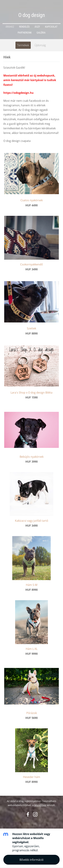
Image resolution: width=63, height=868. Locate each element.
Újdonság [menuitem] (40, 45)
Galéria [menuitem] (41, 33)
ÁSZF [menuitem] (37, 27)
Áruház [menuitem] (10, 27)
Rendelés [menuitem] (24, 27)
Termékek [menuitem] (23, 45)
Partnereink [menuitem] (25, 33)
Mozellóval (40, 805)
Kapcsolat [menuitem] (51, 27)
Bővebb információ (32, 860)
